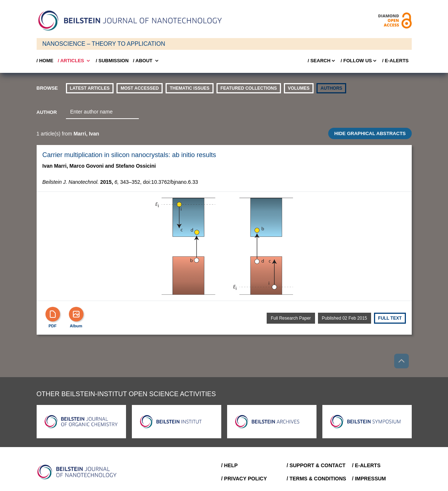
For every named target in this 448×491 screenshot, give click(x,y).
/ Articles (75, 61)
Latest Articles (90, 88)
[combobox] (102, 112)
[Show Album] (76, 314)
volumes (299, 88)
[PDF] (53, 314)
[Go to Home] (79, 472)
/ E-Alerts (395, 61)
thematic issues (189, 88)
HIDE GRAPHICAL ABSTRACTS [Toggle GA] (370, 133)
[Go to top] (401, 361)
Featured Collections (249, 88)
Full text (390, 318)
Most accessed (140, 88)
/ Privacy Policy (244, 479)
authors (331, 88)
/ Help (229, 465)
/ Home (45, 61)
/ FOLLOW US (359, 61)
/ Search (322, 61)
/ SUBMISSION (112, 61)
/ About (146, 61)
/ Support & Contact (316, 465)
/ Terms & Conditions (316, 479)
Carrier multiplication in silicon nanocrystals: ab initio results (129, 155)
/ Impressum (369, 479)
